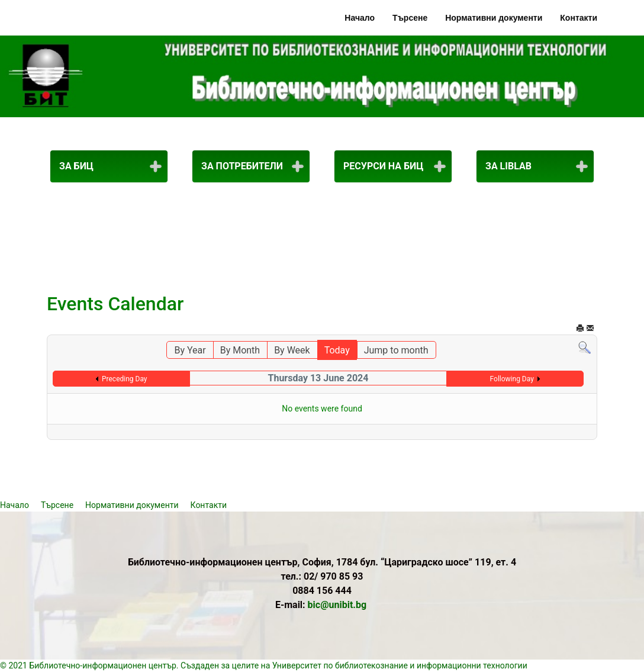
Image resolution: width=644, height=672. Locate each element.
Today (337, 350)
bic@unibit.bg (337, 605)
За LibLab (508, 166)
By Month (240, 350)
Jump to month (396, 350)
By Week (292, 350)
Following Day (512, 379)
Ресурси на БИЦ (383, 166)
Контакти (579, 18)
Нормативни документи (494, 18)
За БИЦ (76, 166)
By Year (190, 350)
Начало (360, 18)
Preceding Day (125, 379)
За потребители (242, 166)
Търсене (410, 18)
